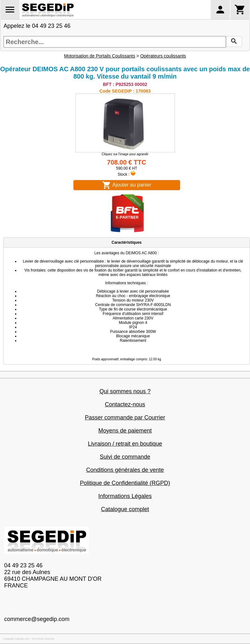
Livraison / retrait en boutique (125, 444)
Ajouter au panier (127, 185)
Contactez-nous (125, 404)
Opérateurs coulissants (163, 56)
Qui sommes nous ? (125, 391)
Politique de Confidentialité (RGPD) (125, 483)
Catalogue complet (125, 509)
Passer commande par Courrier (125, 418)
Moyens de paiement (125, 431)
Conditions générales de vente (125, 470)
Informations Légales (125, 496)
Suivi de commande (125, 457)
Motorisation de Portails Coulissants (100, 56)
